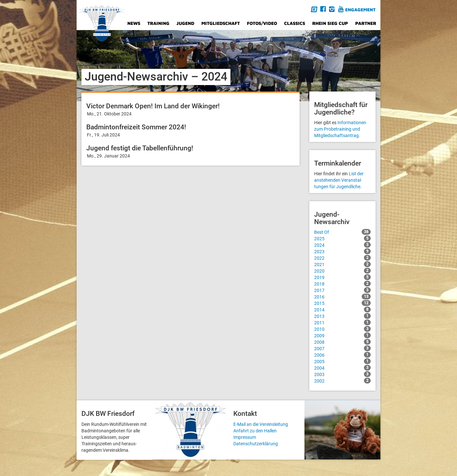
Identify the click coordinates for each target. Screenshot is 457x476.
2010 (342, 329)
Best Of (342, 232)
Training (158, 23)
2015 (342, 303)
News (134, 23)
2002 (342, 381)
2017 (342, 290)
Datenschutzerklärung (256, 444)
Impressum (245, 437)
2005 (342, 361)
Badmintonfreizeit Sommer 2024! (136, 127)
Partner (366, 23)
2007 (342, 348)
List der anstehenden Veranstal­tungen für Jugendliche (339, 180)
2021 (342, 264)
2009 (342, 335)
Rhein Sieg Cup (330, 23)
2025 (342, 238)
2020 (342, 271)
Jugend (185, 23)
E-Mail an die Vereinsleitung (261, 424)
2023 (342, 251)
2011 (342, 322)
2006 (342, 355)
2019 (342, 277)
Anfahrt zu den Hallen (255, 431)
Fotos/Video (262, 23)
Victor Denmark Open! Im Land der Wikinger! (153, 106)
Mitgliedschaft (221, 23)
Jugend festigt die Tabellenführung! (140, 148)
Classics (295, 23)
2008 (342, 342)
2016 (342, 297)
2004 (342, 368)
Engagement (360, 10)
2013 (342, 316)
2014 (342, 309)
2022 (342, 258)
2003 (342, 374)
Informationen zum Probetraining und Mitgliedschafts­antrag (340, 129)
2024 (342, 245)
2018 (342, 284)
